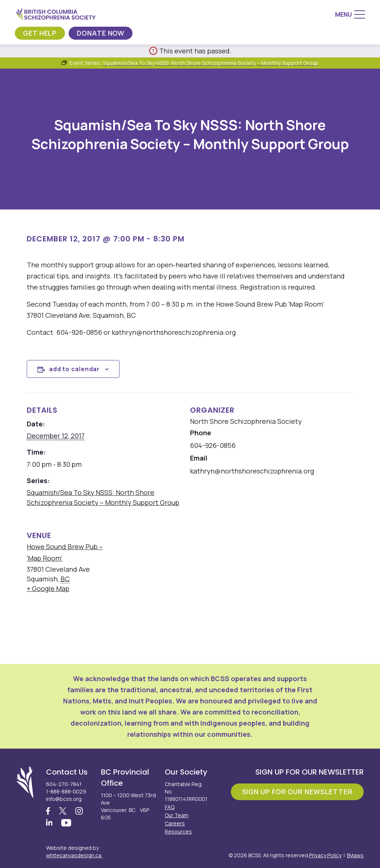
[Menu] (350, 14)
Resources (178, 831)
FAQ (170, 807)
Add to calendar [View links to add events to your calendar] (74, 369)
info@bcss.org (64, 799)
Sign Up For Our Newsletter (297, 792)
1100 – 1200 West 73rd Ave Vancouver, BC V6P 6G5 (128, 806)
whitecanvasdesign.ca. (74, 855)
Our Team (177, 815)
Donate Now (101, 33)
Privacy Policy (325, 855)
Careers (175, 823)
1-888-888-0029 (66, 791)
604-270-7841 (64, 784)
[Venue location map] (236, 569)
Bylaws (355, 855)
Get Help (40, 33)
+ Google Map (48, 588)
